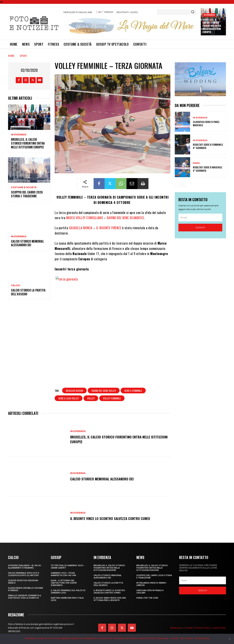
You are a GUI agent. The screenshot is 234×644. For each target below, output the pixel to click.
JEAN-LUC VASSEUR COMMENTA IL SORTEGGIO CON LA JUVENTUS (25, 597)
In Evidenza (209, 15)
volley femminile (112, 398)
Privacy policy (202, 638)
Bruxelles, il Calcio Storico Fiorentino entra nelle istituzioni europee (212, 26)
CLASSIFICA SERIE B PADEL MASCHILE (206, 123)
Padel (197, 163)
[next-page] (183, 184)
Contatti (188, 628)
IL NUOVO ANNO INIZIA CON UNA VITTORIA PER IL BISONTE (110, 599)
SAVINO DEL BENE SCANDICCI (125, 218)
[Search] (193, 12)
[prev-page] (177, 184)
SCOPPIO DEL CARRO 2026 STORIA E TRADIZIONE (27, 194)
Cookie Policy (219, 628)
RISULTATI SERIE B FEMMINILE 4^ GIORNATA (208, 146)
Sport (23, 56)
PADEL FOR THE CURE (147, 598)
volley (91, 398)
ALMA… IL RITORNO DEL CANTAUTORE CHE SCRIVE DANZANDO (64, 583)
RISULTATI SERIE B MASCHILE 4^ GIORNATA (208, 169)
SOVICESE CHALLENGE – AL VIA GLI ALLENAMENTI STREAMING (25, 567)
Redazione (176, 628)
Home (11, 56)
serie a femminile (133, 391)
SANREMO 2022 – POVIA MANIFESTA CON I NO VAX (63, 574)
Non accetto (187, 638)
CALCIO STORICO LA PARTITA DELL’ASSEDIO (28, 292)
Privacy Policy (202, 628)
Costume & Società (24, 187)
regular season (74, 391)
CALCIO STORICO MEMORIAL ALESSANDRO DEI (27, 243)
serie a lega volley (69, 398)
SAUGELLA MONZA (81, 228)
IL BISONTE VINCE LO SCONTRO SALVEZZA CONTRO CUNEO (112, 518)
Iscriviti (200, 227)
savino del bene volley (104, 391)
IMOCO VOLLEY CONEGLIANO (84, 218)
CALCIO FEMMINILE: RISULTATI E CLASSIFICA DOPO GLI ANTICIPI (24, 574)
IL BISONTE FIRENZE (108, 228)
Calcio (16, 285)
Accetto (174, 638)
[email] (200, 217)
